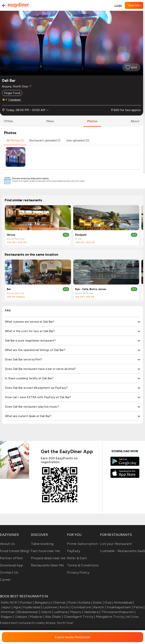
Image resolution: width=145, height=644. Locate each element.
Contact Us (9, 572)
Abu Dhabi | (54, 617)
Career (5, 580)
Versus (11, 235)
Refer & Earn (77, 558)
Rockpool (81, 235)
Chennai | (60, 602)
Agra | (17, 607)
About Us (7, 544)
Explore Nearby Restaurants (72, 637)
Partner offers (12, 558)
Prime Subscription (83, 544)
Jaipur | (6, 607)
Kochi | (65, 607)
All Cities (132, 617)
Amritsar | (8, 612)
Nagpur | (7, 617)
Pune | (73, 602)
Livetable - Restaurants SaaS (123, 551)
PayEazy (74, 551)
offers (8, 121)
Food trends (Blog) (15, 551)
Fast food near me (45, 551)
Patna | (139, 607)
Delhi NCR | (9, 602)
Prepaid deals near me (48, 558)
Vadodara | (92, 612)
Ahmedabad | (124, 602)
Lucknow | (51, 607)
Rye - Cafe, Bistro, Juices (91, 289)
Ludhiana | (61, 612)
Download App (12, 565)
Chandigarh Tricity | (79, 617)
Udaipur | (22, 617)
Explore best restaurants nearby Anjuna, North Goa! (37, 623)
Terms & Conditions (83, 565)
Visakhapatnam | (119, 607)
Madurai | (37, 617)
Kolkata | (85, 602)
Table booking (42, 544)
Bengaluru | (43, 602)
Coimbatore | (82, 607)
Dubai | (98, 602)
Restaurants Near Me (47, 565)
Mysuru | (76, 612)
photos (92, 121)
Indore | (46, 612)
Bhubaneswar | (28, 612)
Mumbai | (26, 602)
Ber (9, 289)
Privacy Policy (78, 572)
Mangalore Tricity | (110, 617)
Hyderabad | (32, 607)
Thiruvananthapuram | (118, 612)
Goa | (108, 602)
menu (50, 121)
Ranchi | (99, 607)
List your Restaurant (116, 544)
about (135, 121)
